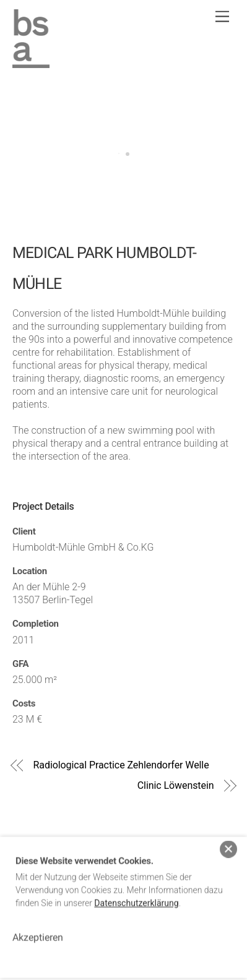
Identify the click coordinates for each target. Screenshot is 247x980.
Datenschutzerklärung (136, 896)
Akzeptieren (38, 931)
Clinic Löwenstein (176, 785)
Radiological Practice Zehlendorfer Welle (121, 765)
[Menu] (222, 17)
